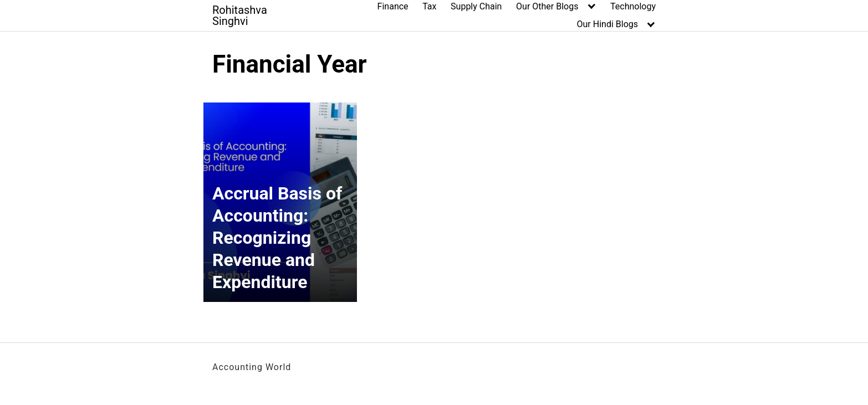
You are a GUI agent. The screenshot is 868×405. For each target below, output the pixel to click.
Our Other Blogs (547, 6)
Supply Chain (476, 6)
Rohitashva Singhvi (240, 16)
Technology (633, 6)
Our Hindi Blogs (607, 24)
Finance (393, 6)
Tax (429, 6)
